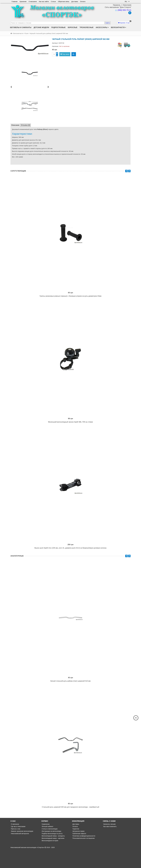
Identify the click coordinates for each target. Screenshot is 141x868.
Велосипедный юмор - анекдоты (53, 854)
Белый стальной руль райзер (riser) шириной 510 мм (71, 696)
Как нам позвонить (110, 845)
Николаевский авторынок (20, 852)
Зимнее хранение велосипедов (22, 849)
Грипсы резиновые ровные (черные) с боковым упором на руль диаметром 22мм (70, 300)
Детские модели (41, 27)
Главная (15, 1)
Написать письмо (109, 842)
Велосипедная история (50, 859)
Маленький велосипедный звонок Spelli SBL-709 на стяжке (70, 429)
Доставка (75, 1)
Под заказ (65, 54)
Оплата (83, 1)
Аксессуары (102, 28)
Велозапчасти (118, 28)
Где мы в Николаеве (18, 845)
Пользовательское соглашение (83, 856)
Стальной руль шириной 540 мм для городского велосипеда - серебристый (70, 825)
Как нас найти (44, 1)
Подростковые (58, 27)
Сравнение (45, 842)
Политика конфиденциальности (84, 854)
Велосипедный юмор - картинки (53, 856)
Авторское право (78, 849)
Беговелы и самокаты (21, 27)
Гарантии (76, 847)
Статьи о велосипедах (49, 847)
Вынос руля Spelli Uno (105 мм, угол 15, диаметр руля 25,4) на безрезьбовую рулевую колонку (70, 559)
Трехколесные (87, 27)
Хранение (23, 1)
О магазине (33, 1)
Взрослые (73, 27)
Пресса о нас (15, 847)
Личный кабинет (47, 845)
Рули (26, 33)
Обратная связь (64, 1)
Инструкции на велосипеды (51, 849)
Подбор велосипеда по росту (52, 852)
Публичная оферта (79, 852)
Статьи (54, 1)
